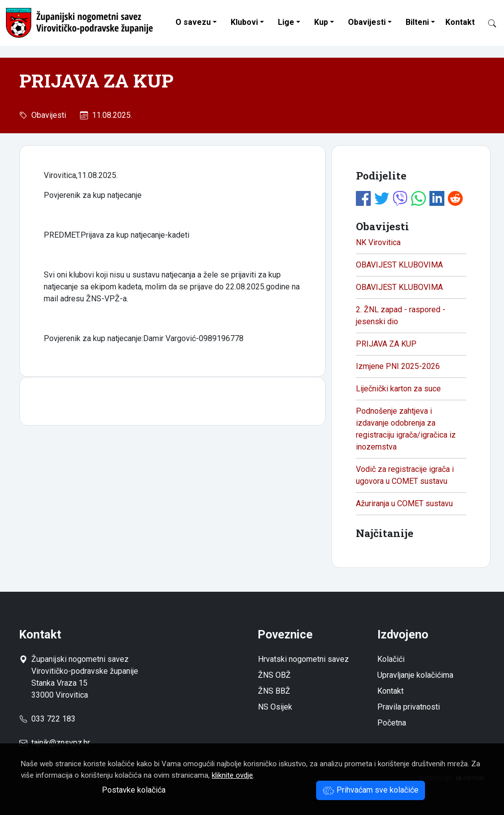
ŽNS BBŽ (274, 691)
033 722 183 (47, 719)
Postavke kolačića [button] (134, 790)
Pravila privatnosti (409, 707)
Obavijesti (367, 22)
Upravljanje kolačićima (415, 675)
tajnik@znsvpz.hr (61, 743)
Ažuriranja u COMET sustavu (404, 503)
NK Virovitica (378, 242)
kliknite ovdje (232, 775)
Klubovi (244, 22)
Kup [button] (321, 22)
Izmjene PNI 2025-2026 (398, 366)
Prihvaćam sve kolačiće (371, 790)
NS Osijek (275, 707)
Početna (392, 723)
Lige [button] (286, 22)
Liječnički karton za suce (398, 389)
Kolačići (391, 659)
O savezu (193, 22)
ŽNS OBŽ (274, 675)
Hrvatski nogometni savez (303, 659)
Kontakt (460, 22)
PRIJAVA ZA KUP (386, 344)
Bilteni (417, 22)
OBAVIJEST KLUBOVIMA (399, 265)
